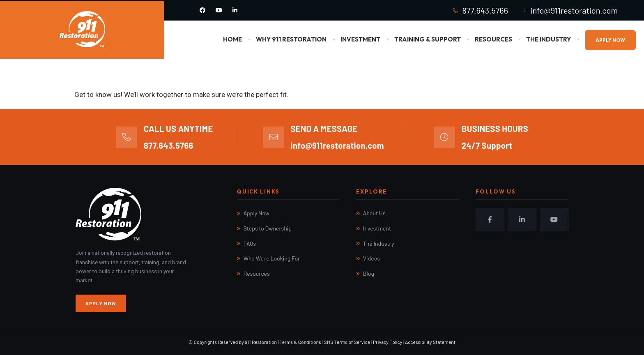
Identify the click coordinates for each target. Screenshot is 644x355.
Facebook (490, 219)
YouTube (554, 219)
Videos (371, 258)
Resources (493, 39)
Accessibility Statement (430, 342)
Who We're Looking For (272, 258)
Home (232, 39)
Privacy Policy (388, 342)
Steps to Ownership (268, 228)
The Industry (549, 39)
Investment (360, 39)
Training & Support (428, 39)
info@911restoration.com (574, 10)
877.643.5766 (485, 10)
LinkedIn (522, 219)
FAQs (250, 243)
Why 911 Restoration (291, 39)
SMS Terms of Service (347, 342)
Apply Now (610, 40)
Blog (369, 273)
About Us (374, 213)
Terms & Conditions (300, 342)
